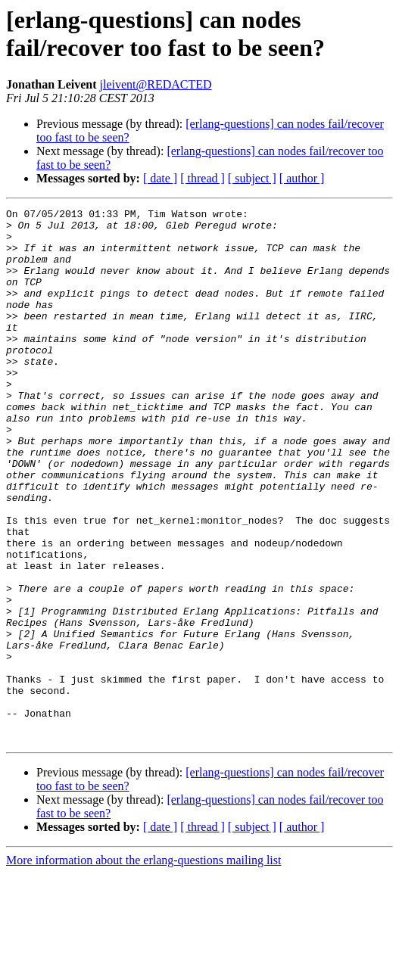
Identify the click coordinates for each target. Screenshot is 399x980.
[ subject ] (252, 178)
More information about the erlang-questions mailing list (143, 967)
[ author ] (302, 178)
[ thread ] (203, 178)
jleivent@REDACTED (156, 84)
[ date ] (160, 178)
